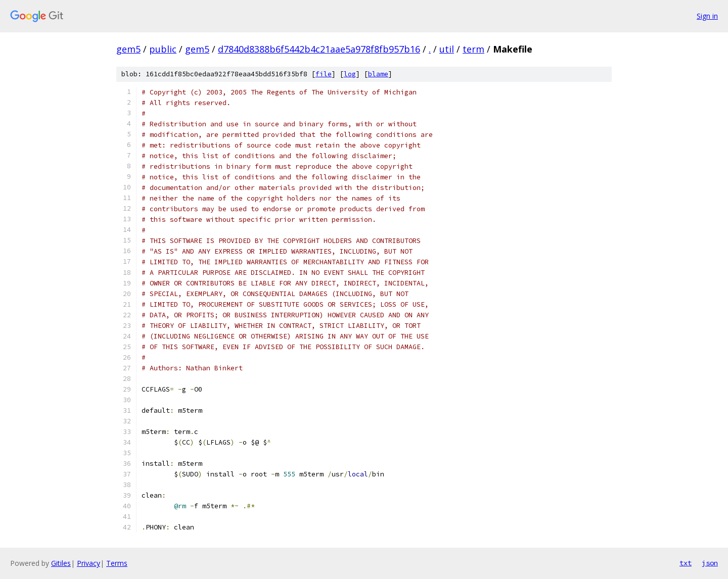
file (324, 74)
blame (378, 74)
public (163, 49)
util (447, 49)
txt (686, 563)
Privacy (88, 563)
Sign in (707, 16)
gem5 (128, 49)
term (473, 49)
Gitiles (61, 563)
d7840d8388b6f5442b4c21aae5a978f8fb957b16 (319, 49)
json (710, 563)
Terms (117, 563)
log (350, 74)
